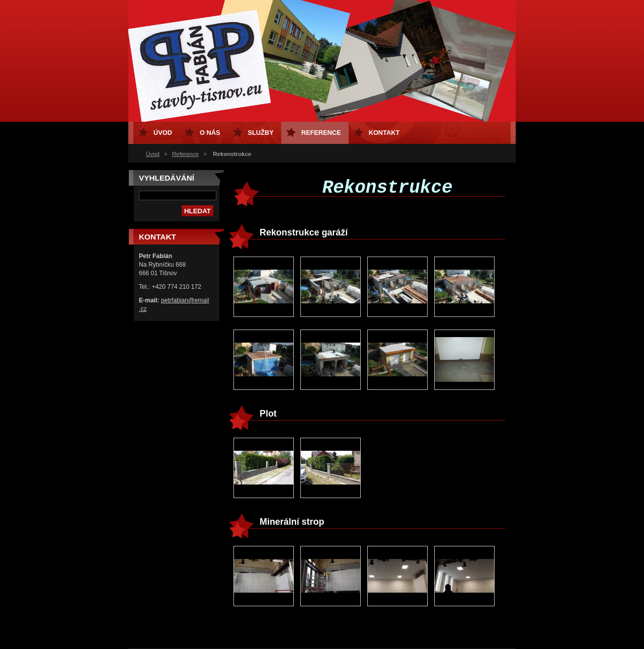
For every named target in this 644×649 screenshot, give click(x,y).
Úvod (153, 154)
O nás (210, 133)
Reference (185, 154)
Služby (261, 133)
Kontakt (384, 133)
